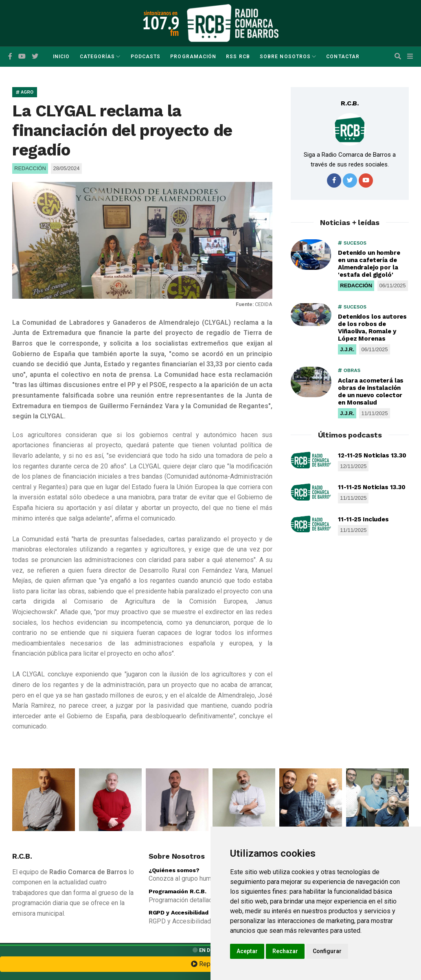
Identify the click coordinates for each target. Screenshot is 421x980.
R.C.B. (350, 103)
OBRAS (349, 370)
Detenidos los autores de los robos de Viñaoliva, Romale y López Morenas (372, 328)
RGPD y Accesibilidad (179, 912)
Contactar (343, 57)
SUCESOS (352, 243)
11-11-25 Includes (363, 519)
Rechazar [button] (285, 951)
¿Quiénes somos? (174, 870)
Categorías (98, 57)
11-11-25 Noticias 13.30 (372, 487)
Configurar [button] (327, 951)
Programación (193, 57)
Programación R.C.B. (178, 891)
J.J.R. (347, 349)
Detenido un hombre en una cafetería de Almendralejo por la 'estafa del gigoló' (369, 264)
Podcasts (146, 57)
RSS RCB (238, 57)
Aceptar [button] (247, 951)
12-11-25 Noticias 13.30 (372, 455)
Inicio (61, 57)
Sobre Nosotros (285, 57)
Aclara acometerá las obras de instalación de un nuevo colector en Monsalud (371, 392)
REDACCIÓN (356, 285)
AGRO (25, 92)
